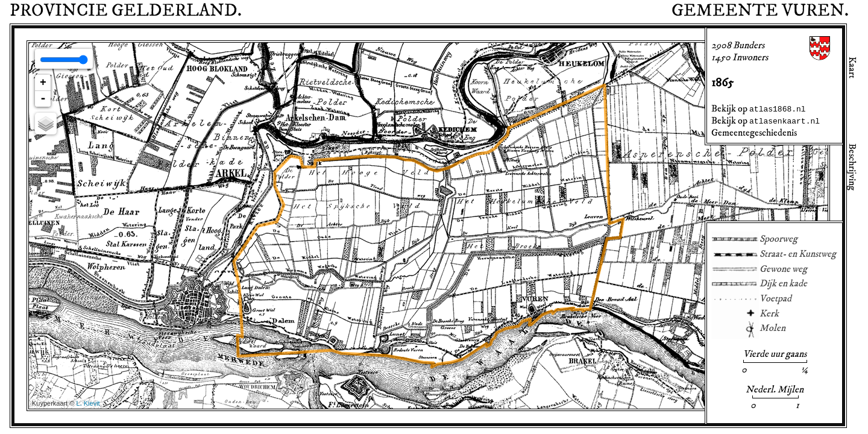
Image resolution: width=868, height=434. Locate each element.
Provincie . (126, 11)
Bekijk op (759, 108)
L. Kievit (88, 403)
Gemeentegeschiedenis (754, 133)
